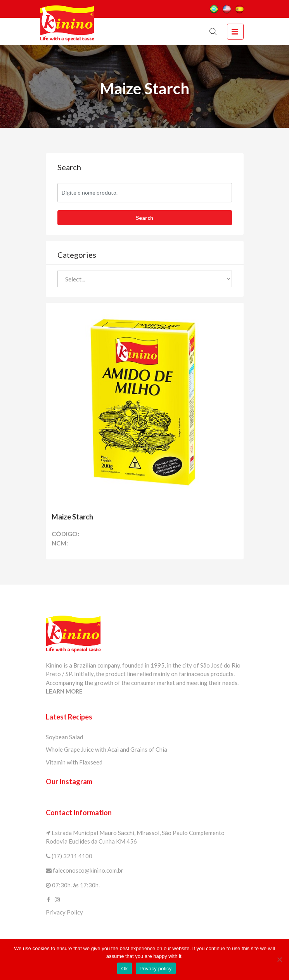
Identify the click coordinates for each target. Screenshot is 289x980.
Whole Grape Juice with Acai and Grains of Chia (106, 749)
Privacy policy (156, 969)
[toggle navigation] (235, 32)
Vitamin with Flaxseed (74, 762)
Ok (124, 969)
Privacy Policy (64, 912)
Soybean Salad (64, 737)
